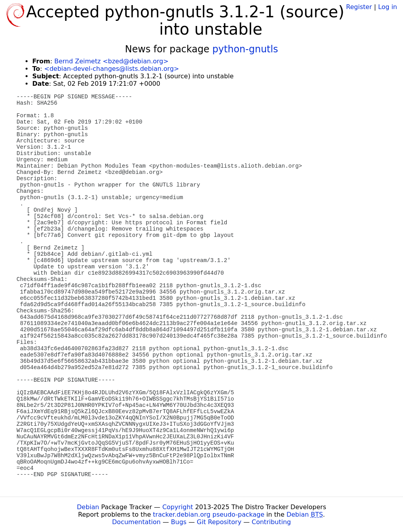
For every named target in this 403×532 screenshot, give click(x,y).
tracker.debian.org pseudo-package (209, 514)
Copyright (177, 507)
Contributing (272, 522)
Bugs (179, 522)
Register (359, 7)
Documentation (136, 522)
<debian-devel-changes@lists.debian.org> (112, 69)
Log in (388, 7)
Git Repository (219, 522)
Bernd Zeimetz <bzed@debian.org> (111, 61)
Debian (88, 507)
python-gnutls (245, 49)
